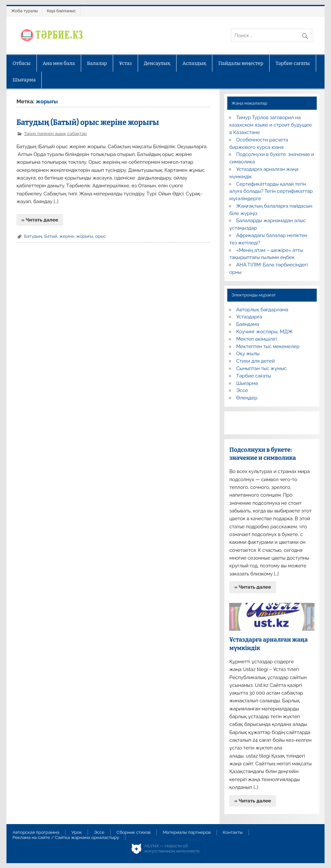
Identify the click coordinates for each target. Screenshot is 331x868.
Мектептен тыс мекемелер (268, 346)
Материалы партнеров (187, 832)
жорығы (85, 236)
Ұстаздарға (249, 317)
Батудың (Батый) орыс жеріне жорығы (88, 123)
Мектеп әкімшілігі (257, 339)
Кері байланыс (61, 11)
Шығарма (24, 80)
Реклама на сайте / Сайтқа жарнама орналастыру (66, 838)
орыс (100, 236)
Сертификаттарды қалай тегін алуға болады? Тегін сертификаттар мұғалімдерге (271, 191)
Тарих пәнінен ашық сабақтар (55, 133)
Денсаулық (157, 63)
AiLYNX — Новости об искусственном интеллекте (172, 848)
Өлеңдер (247, 398)
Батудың (33, 236)
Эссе (242, 390)
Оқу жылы (248, 354)
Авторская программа (36, 832)
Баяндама (248, 324)
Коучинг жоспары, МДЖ (265, 332)
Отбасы (22, 63)
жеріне (67, 236)
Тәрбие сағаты (293, 63)
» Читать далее (40, 220)
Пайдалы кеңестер (241, 63)
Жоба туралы (25, 11)
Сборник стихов (134, 832)
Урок (77, 832)
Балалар (97, 63)
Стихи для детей (256, 361)
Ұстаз (125, 63)
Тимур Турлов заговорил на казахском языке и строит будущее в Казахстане (270, 125)
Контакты (233, 832)
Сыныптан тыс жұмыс (262, 368)
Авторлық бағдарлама (262, 310)
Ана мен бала (59, 63)
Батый (51, 236)
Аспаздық (194, 63)
